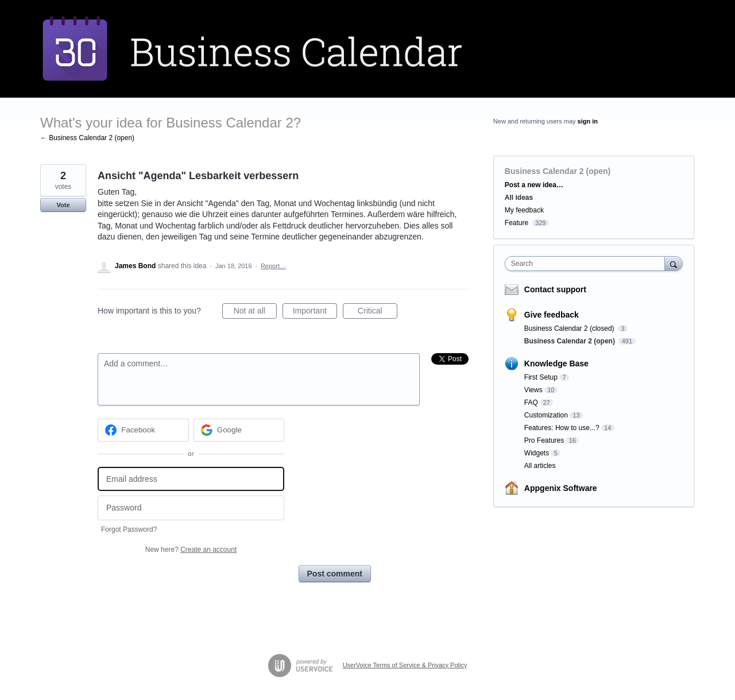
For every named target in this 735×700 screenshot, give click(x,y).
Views (533, 390)
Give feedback (552, 315)
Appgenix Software (561, 488)
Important (315, 312)
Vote (63, 205)
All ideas (519, 198)
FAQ (531, 403)
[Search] (674, 263)
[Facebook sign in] (143, 430)
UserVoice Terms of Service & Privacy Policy (405, 665)
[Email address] (191, 479)
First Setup (541, 377)
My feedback (524, 210)
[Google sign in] (239, 430)
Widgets (537, 453)
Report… (273, 266)
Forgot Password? (129, 529)
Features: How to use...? (562, 428)
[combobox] (588, 264)
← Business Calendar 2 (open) (87, 138)
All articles (540, 466)
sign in (588, 121)
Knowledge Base (556, 363)
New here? (191, 550)
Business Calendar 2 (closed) (570, 328)
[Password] (191, 508)
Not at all (255, 312)
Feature (517, 223)
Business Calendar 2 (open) (558, 171)
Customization (546, 415)
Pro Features (544, 440)
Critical (378, 312)
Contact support (555, 289)
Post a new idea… (534, 185)
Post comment (335, 574)
